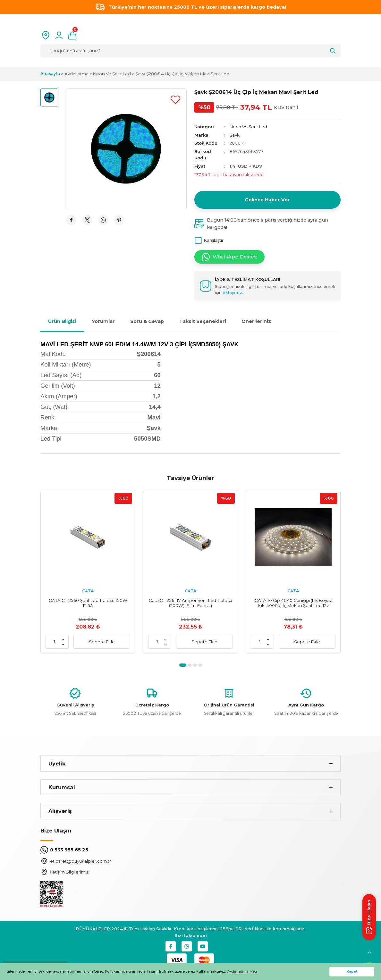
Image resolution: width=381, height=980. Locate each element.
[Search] (190, 51)
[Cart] (72, 35)
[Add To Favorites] (175, 100)
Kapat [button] (352, 972)
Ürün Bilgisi (62, 321)
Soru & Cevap (147, 321)
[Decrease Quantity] (63, 644)
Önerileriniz (256, 321)
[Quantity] (55, 642)
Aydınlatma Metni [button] (243, 971)
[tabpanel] (88, 572)
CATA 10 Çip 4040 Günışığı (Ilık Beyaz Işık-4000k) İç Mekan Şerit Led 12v (293, 603)
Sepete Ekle (102, 642)
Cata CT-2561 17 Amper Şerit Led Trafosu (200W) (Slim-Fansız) (190, 603)
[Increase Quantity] (63, 639)
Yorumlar (103, 321)
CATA (88, 591)
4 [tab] (200, 665)
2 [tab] (190, 665)
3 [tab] (195, 665)
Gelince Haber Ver (267, 200)
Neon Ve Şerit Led (249, 127)
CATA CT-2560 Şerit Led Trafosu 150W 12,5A (88, 603)
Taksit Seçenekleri (203, 321)
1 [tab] (183, 665)
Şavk (235, 135)
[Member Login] (59, 35)
